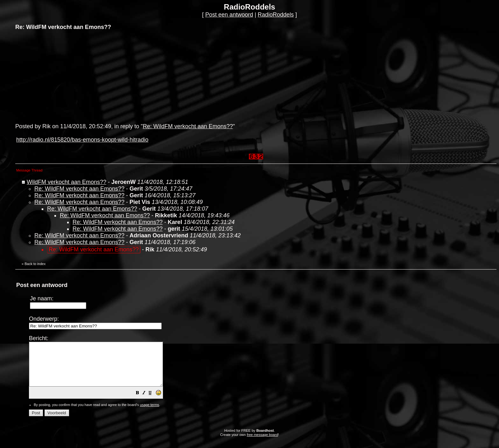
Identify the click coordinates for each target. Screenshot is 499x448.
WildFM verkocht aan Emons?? (67, 182)
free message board (262, 443)
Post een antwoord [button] (229, 15)
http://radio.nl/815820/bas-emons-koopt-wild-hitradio (82, 140)
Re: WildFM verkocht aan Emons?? (188, 126)
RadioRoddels (276, 15)
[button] (153, 402)
